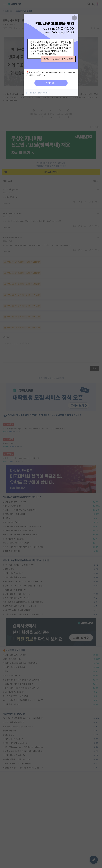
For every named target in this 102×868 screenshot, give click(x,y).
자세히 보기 (51, 83)
